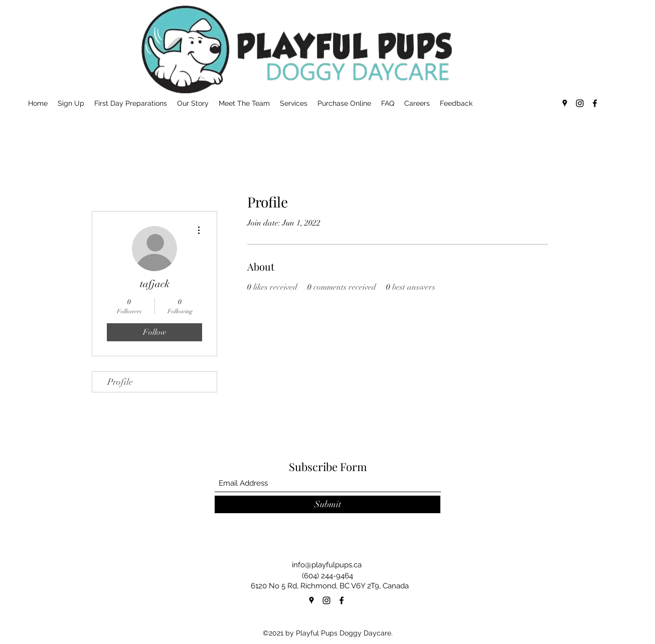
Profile (120, 382)
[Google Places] (565, 103)
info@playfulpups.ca (327, 565)
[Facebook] (595, 103)
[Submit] (327, 504)
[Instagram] (580, 103)
